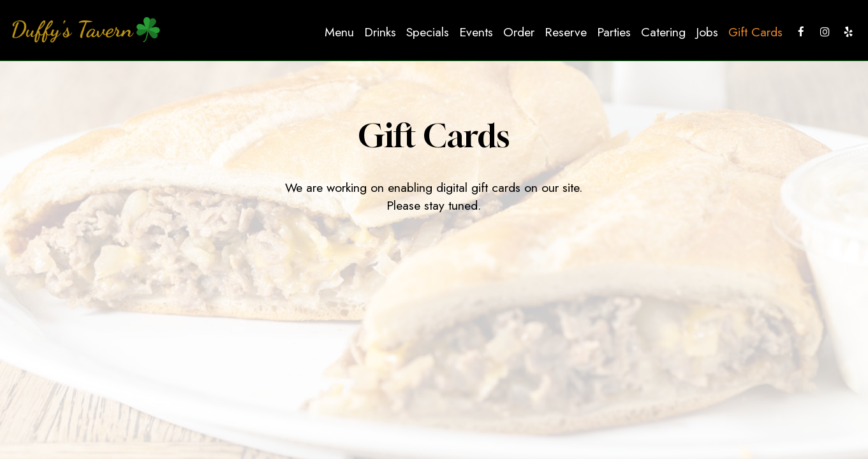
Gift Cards (755, 32)
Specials (428, 32)
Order (519, 32)
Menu (339, 32)
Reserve (566, 32)
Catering (663, 32)
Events (476, 32)
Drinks (380, 32)
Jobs (707, 32)
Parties (614, 32)
